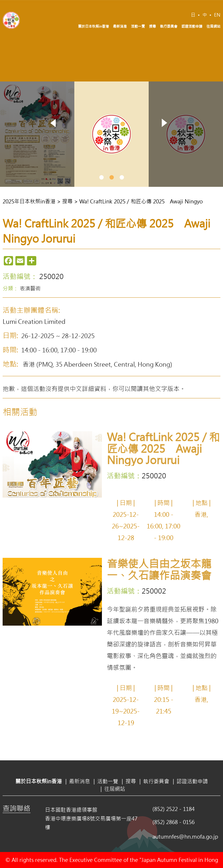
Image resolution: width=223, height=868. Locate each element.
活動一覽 (138, 26)
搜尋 (152, 26)
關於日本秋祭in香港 (93, 26)
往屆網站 (213, 26)
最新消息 (120, 26)
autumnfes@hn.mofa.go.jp (185, 837)
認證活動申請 (192, 26)
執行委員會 (169, 26)
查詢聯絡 (17, 808)
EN (217, 15)
